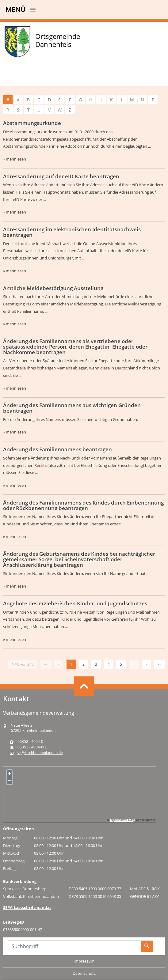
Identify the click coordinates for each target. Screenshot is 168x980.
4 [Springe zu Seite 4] (109, 664)
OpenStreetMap (123, 820)
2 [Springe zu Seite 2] (84, 664)
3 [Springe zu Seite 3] (96, 664)
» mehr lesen (15, 159)
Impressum (84, 961)
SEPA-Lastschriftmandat (27, 907)
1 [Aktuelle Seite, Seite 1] (71, 664)
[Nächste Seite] (146, 664)
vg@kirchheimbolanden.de (40, 753)
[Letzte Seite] (159, 664)
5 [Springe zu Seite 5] (121, 664)
